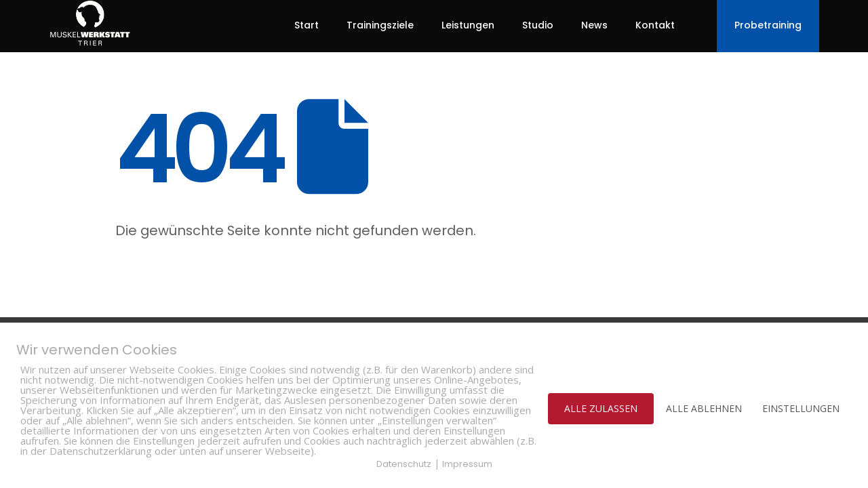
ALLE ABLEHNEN (704, 408)
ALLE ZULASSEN (601, 408)
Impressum (467, 464)
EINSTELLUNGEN (801, 408)
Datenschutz (404, 464)
